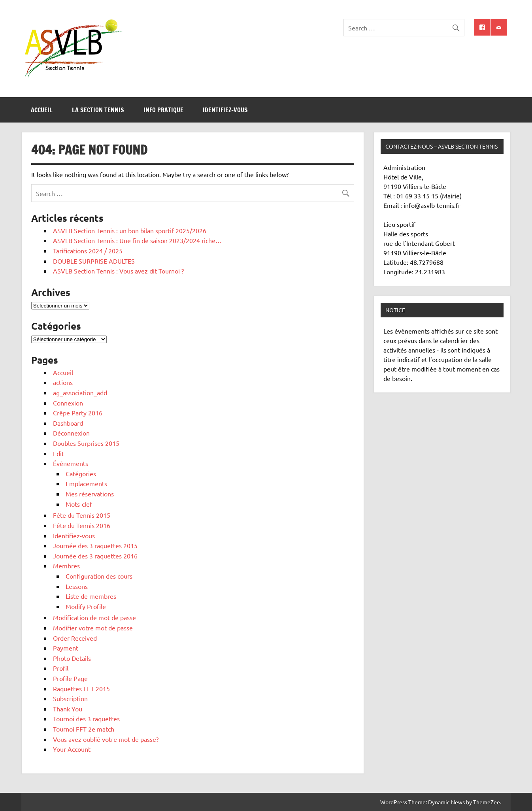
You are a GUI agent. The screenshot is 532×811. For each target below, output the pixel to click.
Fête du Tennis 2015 (82, 515)
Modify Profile (86, 606)
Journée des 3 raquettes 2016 (95, 556)
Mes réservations (90, 494)
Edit (58, 453)
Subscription (70, 698)
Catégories (81, 473)
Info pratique (163, 110)
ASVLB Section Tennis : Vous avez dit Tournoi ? (118, 271)
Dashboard (68, 423)
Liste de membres (91, 596)
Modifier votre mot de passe (93, 628)
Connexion (68, 403)
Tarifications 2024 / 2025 (88, 251)
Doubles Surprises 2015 (86, 443)
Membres (66, 566)
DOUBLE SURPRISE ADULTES (94, 261)
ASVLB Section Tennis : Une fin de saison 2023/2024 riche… (137, 240)
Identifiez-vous (225, 110)
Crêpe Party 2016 (78, 413)
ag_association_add (80, 392)
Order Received (75, 638)
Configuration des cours (99, 576)
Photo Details (72, 658)
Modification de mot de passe (94, 617)
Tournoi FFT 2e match (84, 729)
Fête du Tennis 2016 (82, 525)
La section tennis (98, 110)
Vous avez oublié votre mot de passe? (106, 739)
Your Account (72, 749)
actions (63, 382)
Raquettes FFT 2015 (81, 688)
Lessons (77, 586)
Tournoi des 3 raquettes (86, 719)
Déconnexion (71, 433)
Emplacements (86, 483)
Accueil (42, 110)
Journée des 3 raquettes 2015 (95, 545)
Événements (71, 463)
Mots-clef (79, 504)
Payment (66, 648)
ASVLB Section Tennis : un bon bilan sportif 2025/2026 (130, 230)
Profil (61, 668)
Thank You (68, 709)
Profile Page (70, 678)
